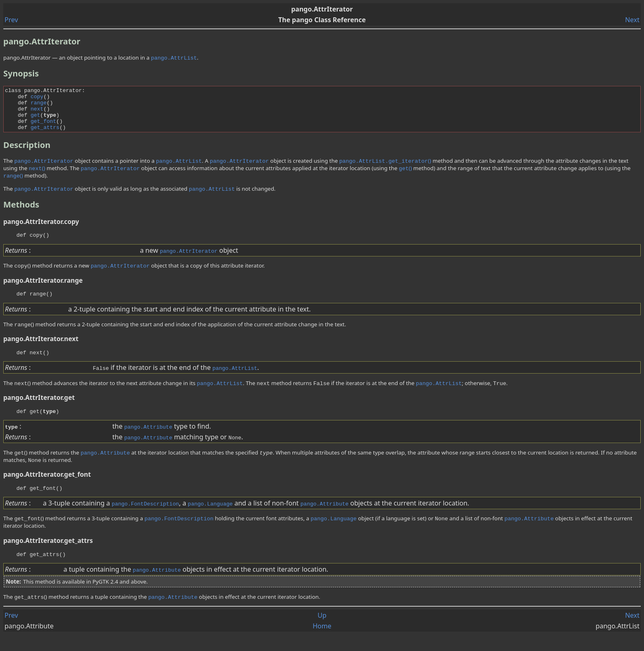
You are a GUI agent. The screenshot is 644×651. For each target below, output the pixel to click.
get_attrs (45, 136)
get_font (43, 128)
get (35, 121)
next (37, 113)
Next (632, 20)
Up (322, 631)
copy (37, 99)
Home (322, 642)
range (38, 106)
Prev (11, 20)
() (385, 169)
